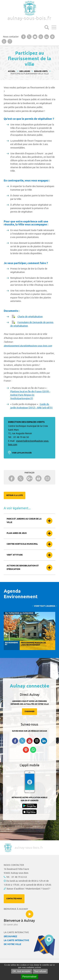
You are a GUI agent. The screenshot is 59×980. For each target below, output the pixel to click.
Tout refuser (40, 971)
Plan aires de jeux (17, 533)
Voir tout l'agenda (45, 606)
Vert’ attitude (15, 555)
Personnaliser (30, 977)
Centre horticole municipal (22, 544)
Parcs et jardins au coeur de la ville (24, 521)
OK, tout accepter (22, 971)
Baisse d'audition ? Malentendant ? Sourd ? (28, 889)
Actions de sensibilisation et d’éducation (23, 568)
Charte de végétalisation (30, 317)
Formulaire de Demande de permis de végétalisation (32, 324)
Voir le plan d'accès (22, 453)
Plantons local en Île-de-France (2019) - (30, 392)
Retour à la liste (15, 495)
